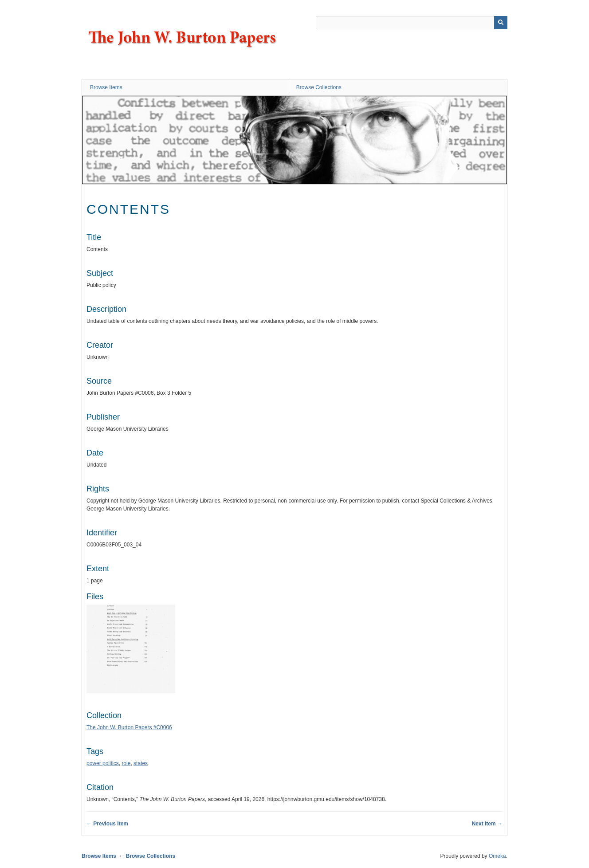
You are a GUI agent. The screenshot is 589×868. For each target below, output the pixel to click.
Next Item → (487, 824)
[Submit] (501, 23)
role (126, 763)
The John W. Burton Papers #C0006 (129, 727)
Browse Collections (319, 87)
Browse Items (106, 87)
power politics (103, 763)
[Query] (412, 23)
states (141, 763)
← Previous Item (107, 824)
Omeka (497, 856)
